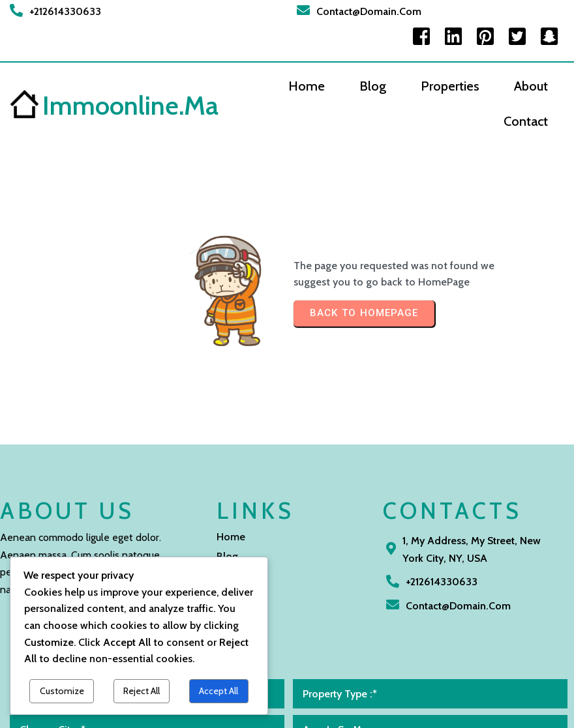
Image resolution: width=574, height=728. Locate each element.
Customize (62, 691)
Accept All (219, 691)
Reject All (142, 691)
